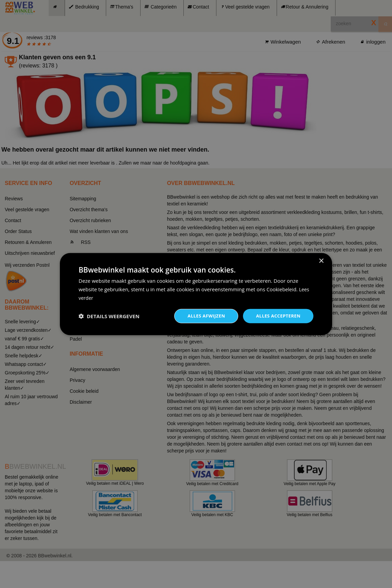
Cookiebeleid (282, 289)
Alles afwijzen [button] (202, 316)
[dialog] (196, 294)
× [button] (321, 260)
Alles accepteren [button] (277, 316)
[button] (109, 316)
